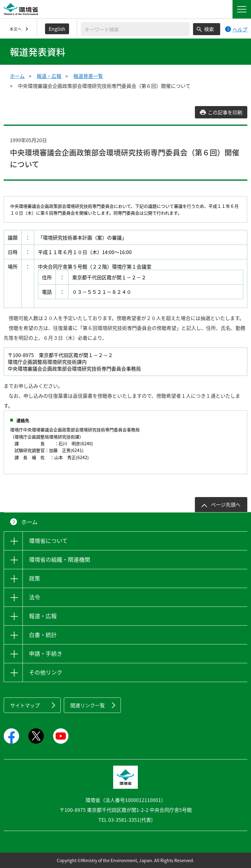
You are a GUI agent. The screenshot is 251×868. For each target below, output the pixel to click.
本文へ (16, 29)
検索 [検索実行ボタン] (209, 29)
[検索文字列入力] (135, 29)
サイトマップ (25, 705)
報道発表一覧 (88, 76)
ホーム (17, 76)
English (57, 29)
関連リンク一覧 (88, 705)
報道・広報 (49, 76)
